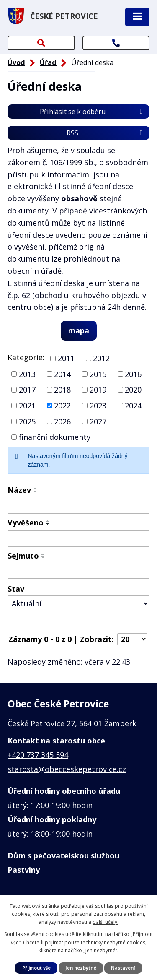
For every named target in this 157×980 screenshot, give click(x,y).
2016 (133, 374)
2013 (27, 374)
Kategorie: (26, 357)
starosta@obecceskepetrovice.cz (67, 769)
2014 (62, 374)
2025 (27, 421)
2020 (133, 390)
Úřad (48, 62)
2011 (66, 358)
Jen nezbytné (81, 968)
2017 (27, 390)
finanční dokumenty (55, 437)
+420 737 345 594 (38, 755)
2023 (98, 406)
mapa (79, 330)
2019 (98, 390)
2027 (98, 421)
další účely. (106, 922)
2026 (62, 421)
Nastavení (123, 968)
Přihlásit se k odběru (93, 112)
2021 (27, 406)
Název (19, 490)
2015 (98, 374)
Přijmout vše (36, 968)
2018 (62, 390)
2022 (62, 406)
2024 (133, 406)
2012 (101, 358)
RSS (106, 133)
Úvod (16, 62)
